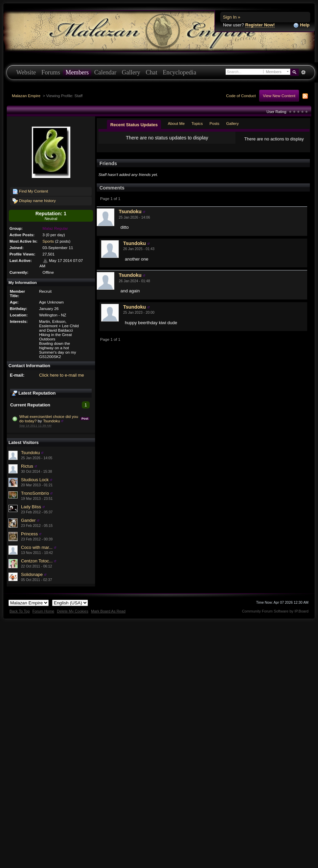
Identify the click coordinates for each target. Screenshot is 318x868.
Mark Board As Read (108, 611)
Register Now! (260, 25)
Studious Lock (35, 480)
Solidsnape (32, 574)
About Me (176, 123)
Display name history (34, 201)
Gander (28, 520)
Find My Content (30, 192)
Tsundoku (51, 421)
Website (26, 72)
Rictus (27, 466)
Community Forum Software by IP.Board (275, 611)
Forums (51, 72)
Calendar (105, 72)
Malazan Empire (26, 96)
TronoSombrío (35, 493)
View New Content (279, 96)
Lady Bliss (31, 507)
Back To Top (20, 611)
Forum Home (43, 611)
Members (77, 72)
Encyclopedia (179, 72)
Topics (197, 123)
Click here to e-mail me (61, 375)
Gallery (131, 72)
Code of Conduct (241, 96)
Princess (29, 534)
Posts (214, 123)
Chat (152, 72)
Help (301, 25)
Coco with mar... (37, 547)
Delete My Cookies (73, 611)
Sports (48, 241)
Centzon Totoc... (37, 561)
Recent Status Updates (134, 125)
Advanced (303, 72)
